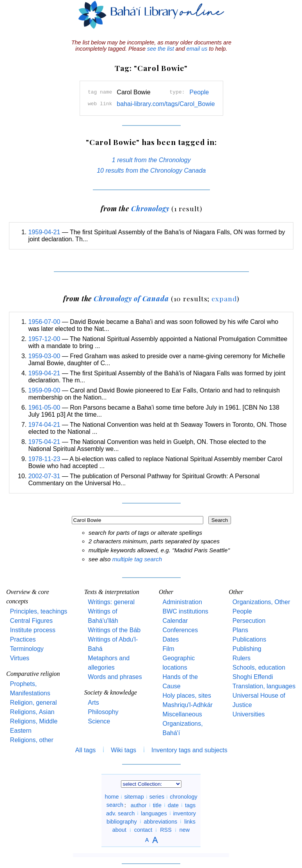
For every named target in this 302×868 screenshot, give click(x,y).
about (119, 830)
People (199, 92)
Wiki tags (123, 750)
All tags (85, 750)
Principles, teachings (39, 611)
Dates (171, 639)
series (157, 797)
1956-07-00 (44, 322)
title (157, 805)
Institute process (33, 630)
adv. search (120, 813)
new (185, 830)
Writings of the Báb (114, 630)
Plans (240, 630)
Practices (23, 639)
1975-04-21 (44, 442)
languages (154, 813)
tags (190, 805)
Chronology (150, 208)
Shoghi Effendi (253, 677)
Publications (249, 639)
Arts (93, 703)
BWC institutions (185, 611)
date (173, 805)
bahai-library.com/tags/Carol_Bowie (166, 104)
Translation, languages (264, 686)
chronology (183, 797)
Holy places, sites (187, 696)
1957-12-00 (44, 339)
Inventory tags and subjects (189, 750)
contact (143, 830)
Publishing (247, 649)
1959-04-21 (44, 232)
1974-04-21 (44, 425)
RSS (166, 830)
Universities (249, 714)
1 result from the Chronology (151, 160)
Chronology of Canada (131, 298)
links (190, 821)
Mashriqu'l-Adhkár (187, 705)
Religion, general (34, 703)
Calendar (175, 621)
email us (197, 49)
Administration (182, 602)
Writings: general (111, 602)
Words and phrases (115, 677)
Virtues (20, 658)
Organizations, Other (261, 602)
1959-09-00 (44, 390)
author (139, 805)
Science (99, 721)
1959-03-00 (44, 356)
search (115, 805)
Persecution (249, 621)
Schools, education (259, 667)
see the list (161, 49)
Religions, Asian (32, 712)
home (112, 797)
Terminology (27, 649)
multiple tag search (137, 559)
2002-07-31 (44, 476)
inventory (185, 813)
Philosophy (103, 712)
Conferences (180, 630)
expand (224, 298)
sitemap (134, 797)
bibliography (122, 821)
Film (168, 649)
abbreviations (161, 821)
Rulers (242, 658)
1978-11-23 (44, 459)
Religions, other (32, 740)
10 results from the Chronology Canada (151, 171)
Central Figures (31, 621)
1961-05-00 (44, 407)
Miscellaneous (182, 714)
